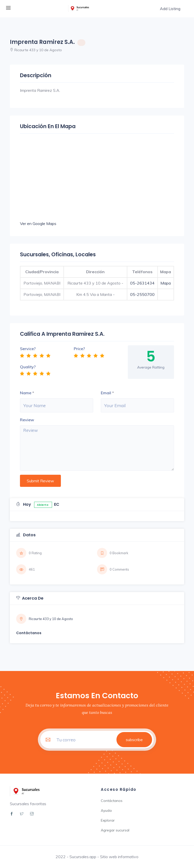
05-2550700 (142, 294)
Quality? (28, 367)
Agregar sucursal (115, 830)
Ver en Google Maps (38, 223)
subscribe (134, 740)
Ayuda (106, 810)
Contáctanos (112, 801)
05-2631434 (142, 283)
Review (27, 420)
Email (106, 393)
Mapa (166, 283)
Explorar (108, 820)
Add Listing (170, 9)
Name (26, 393)
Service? (28, 349)
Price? (79, 349)
